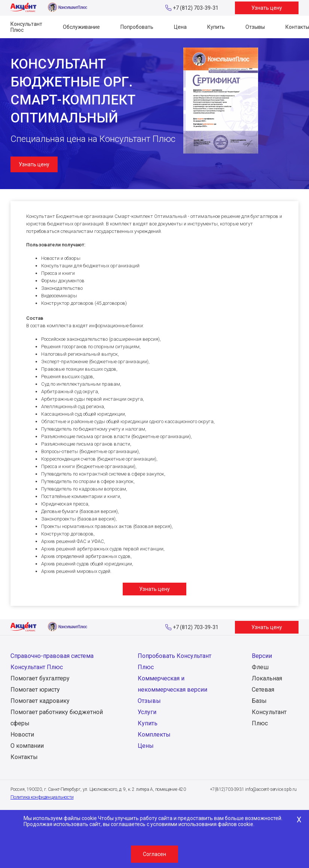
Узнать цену (267, 8)
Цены (146, 746)
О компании (27, 746)
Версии (262, 656)
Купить (216, 27)
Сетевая (263, 690)
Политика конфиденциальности (42, 797)
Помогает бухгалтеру (40, 678)
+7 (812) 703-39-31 (196, 8)
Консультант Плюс (26, 27)
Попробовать (137, 27)
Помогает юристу (35, 690)
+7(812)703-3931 (227, 789)
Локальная (267, 678)
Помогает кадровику (40, 701)
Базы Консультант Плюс (269, 712)
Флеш (260, 667)
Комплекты (154, 735)
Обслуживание (81, 27)
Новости (22, 735)
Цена (180, 27)
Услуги (147, 712)
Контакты (24, 757)
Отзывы (255, 27)
